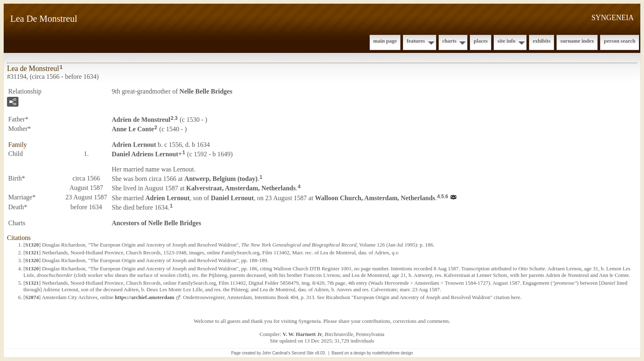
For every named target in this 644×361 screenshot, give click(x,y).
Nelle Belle (206, 91)
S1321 (32, 252)
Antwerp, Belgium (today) (221, 179)
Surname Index (577, 41)
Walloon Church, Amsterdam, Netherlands (375, 198)
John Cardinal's (276, 353)
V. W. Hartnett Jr (302, 334)
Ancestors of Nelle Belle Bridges (156, 223)
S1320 (32, 245)
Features (416, 41)
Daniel (232, 198)
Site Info (506, 41)
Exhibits (542, 41)
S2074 (32, 297)
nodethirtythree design (392, 353)
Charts (450, 41)
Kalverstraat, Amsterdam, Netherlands (241, 188)
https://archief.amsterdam (144, 297)
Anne (133, 129)
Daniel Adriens (145, 154)
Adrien (141, 120)
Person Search (620, 41)
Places (481, 41)
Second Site (303, 353)
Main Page (385, 41)
